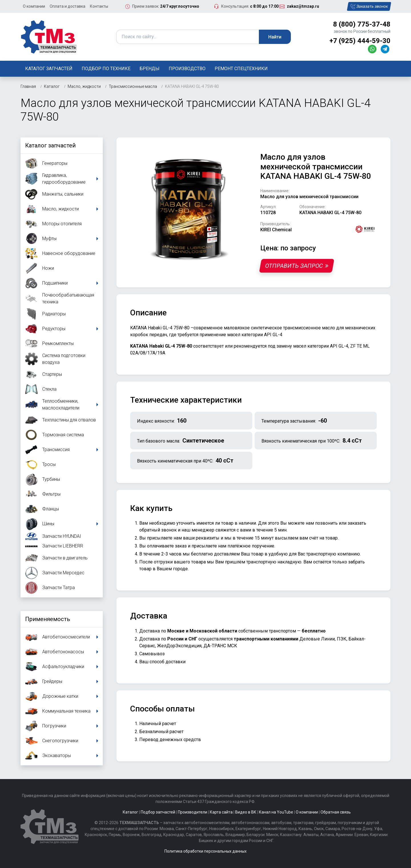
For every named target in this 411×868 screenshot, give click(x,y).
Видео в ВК (246, 812)
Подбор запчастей (158, 812)
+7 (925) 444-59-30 (360, 41)
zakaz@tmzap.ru (303, 6)
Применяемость (48, 619)
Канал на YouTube (276, 812)
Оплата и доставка (68, 6)
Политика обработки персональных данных (205, 851)
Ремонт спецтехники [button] (241, 69)
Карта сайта (221, 812)
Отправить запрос (297, 266)
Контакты (99, 6)
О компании (34, 6)
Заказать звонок (369, 7)
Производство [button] (187, 69)
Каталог (130, 812)
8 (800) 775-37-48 (362, 24)
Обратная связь (336, 812)
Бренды (150, 69)
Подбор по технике (106, 69)
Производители (193, 812)
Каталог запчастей (49, 69)
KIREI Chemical (276, 230)
